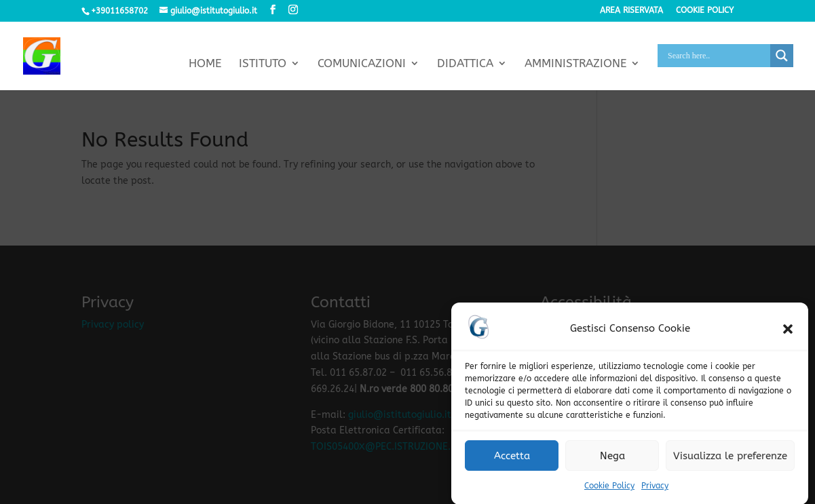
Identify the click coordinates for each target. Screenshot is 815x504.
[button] (788, 334)
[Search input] (717, 56)
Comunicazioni (362, 64)
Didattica (465, 64)
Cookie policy (705, 11)
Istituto (263, 64)
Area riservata (631, 11)
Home (205, 64)
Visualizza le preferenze (730, 461)
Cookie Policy (609, 491)
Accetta (512, 461)
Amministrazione (575, 64)
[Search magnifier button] (782, 56)
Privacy (655, 491)
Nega (612, 461)
